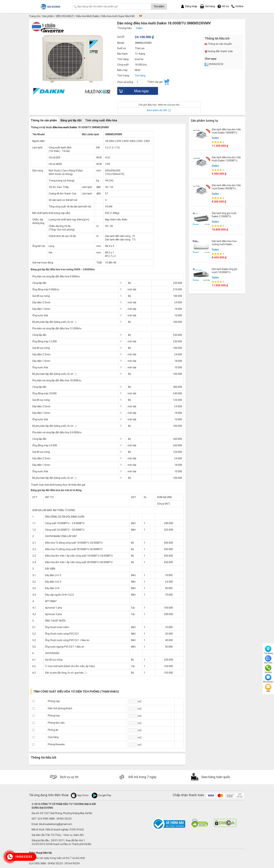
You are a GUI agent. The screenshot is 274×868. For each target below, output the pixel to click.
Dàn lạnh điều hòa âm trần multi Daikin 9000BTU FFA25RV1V (226, 188)
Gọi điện (268, 669)
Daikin (215, 138)
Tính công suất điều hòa (101, 120)
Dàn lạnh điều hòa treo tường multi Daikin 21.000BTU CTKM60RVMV (227, 244)
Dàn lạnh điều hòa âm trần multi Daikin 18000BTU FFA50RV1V (226, 133)
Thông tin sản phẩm (44, 120)
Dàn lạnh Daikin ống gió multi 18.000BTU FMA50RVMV (225, 272)
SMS (268, 688)
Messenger (268, 678)
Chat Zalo (268, 660)
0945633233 (214, 64)
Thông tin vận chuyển (218, 44)
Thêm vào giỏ (158, 82)
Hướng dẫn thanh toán (219, 51)
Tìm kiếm (159, 6)
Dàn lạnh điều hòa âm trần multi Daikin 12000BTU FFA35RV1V (226, 161)
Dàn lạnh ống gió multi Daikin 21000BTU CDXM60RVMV (224, 216)
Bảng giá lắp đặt (71, 120)
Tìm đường (268, 650)
